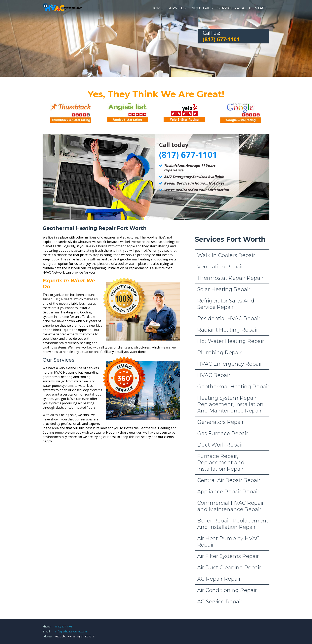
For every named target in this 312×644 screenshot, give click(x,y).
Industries (202, 8)
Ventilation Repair (220, 267)
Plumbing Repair (219, 352)
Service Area (231, 8)
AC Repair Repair (219, 579)
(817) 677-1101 (64, 626)
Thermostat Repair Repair (230, 278)
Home (157, 8)
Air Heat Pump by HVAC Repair (228, 542)
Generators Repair (220, 422)
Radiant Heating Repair (228, 330)
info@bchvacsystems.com (71, 631)
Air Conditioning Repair (227, 590)
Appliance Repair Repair (228, 492)
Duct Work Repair (220, 445)
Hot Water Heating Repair (231, 341)
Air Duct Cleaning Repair (229, 567)
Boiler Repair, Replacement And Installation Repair (233, 524)
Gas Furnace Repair (223, 433)
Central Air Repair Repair (229, 480)
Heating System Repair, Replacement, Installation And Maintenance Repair (230, 404)
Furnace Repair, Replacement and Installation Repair (221, 462)
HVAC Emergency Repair (230, 364)
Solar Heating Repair (224, 289)
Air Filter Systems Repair (228, 556)
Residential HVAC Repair (229, 318)
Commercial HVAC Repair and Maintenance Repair (231, 506)
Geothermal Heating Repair (233, 387)
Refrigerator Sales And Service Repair (226, 304)
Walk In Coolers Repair (226, 255)
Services (177, 8)
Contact (258, 8)
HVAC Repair (214, 375)
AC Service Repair (220, 602)
